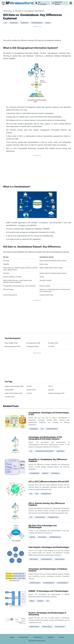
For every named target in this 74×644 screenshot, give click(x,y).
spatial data (25, 23)
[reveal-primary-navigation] (71, 3)
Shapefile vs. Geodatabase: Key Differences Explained (48, 460)
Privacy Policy (24, 637)
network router (34, 627)
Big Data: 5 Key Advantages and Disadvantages (42, 526)
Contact (61, 637)
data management (37, 23)
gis (5, 23)
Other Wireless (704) (11, 343)
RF (17, 3)
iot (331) (29, 386)
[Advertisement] (37, 32)
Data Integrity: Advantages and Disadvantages (49, 547)
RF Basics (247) (53, 343)
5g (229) (51, 390)
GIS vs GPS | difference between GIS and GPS (49, 482)
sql (48, 601)
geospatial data (34, 473)
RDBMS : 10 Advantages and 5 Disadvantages (48, 591)
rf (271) (51, 386)
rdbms (32, 601)
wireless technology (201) (56, 393)
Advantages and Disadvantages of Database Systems (48, 570)
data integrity (34, 559)
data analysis (42, 537)
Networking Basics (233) (12, 346)
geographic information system (44, 451)
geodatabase (14, 23)
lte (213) (29, 393)
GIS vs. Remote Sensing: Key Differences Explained (47, 504)
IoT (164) (51, 346)
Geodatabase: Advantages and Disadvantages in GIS (49, 414)
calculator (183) (10, 397)
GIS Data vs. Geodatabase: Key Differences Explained (30, 11)
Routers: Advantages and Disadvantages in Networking (47, 614)
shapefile (45, 473)
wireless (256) (9, 390)
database (40, 601)
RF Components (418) (33, 343)
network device (47, 627)
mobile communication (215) (13, 393)
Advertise (51, 637)
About (12, 637)
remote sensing (40, 517)
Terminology (8, 11)
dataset (48, 23)
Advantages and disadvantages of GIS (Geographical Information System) (45, 438)
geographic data (53, 517)
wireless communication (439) (14, 386)
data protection (60, 559)
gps (37, 494)
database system (35, 583)
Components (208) (32, 346)
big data (32, 537)
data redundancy (62, 583)
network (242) (31, 390)
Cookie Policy (38, 637)
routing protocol (60, 627)
